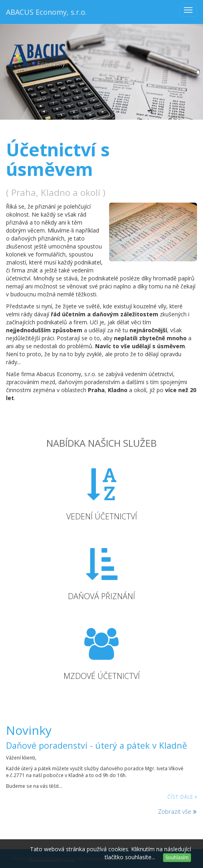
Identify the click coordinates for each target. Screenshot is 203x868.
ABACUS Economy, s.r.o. (46, 12)
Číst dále (182, 797)
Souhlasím (177, 857)
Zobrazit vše (177, 811)
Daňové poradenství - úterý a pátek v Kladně (97, 745)
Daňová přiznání (101, 596)
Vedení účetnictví (102, 516)
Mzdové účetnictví (102, 676)
